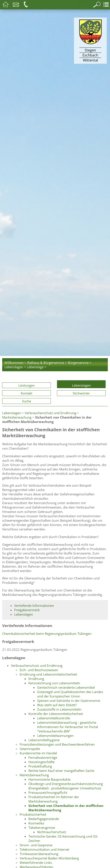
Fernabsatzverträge (43, 757)
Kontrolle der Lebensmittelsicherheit (56, 714)
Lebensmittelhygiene (44, 740)
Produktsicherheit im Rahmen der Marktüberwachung (54, 799)
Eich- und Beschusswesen (39, 670)
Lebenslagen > (15, 367)
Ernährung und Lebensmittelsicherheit (48, 674)
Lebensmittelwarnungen (55, 736)
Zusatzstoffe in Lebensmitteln (59, 709)
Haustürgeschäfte (41, 762)
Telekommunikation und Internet (44, 849)
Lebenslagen (81, 385)
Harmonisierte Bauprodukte (49, 779)
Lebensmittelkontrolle (54, 718)
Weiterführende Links (36, 863)
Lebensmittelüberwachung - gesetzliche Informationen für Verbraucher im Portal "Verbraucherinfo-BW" (68, 727)
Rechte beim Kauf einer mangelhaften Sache (61, 771)
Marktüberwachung (17, 417)
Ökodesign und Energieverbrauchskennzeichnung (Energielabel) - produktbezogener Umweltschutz (66, 786)
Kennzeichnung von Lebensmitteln (54, 683)
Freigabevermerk (27, 610)
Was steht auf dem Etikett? (57, 705)
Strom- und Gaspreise (36, 845)
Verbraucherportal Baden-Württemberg (49, 858)
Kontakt (27, 393)
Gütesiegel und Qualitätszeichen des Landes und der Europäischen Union (70, 694)
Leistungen (27, 385)
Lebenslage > (37, 367)
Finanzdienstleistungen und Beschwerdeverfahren (57, 744)
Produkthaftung (40, 766)
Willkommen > (15, 363)
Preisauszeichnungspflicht (48, 792)
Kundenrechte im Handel (38, 753)
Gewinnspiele (30, 749)
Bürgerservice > (80, 363)
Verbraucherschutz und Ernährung (50, 413)
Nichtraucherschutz (52, 832)
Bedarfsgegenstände (44, 819)
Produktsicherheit (33, 814)
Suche (27, 401)
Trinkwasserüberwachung (39, 854)
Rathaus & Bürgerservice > (47, 363)
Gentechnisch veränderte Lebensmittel (66, 687)
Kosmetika (36, 823)
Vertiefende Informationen (34, 606)
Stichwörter (81, 393)
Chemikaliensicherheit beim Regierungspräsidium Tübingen (47, 634)
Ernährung (36, 679)
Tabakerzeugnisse (42, 828)
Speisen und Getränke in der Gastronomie (69, 701)
